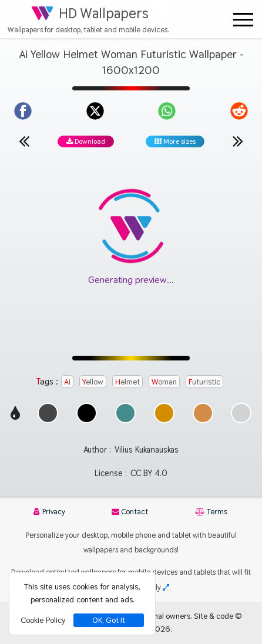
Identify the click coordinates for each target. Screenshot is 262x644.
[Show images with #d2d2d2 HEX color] (241, 420)
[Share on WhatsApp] (167, 111)
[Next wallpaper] (238, 141)
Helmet (127, 382)
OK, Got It (109, 620)
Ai (67, 382)
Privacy (49, 512)
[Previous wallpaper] (24, 141)
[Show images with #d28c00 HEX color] (164, 420)
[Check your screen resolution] (166, 587)
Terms (211, 512)
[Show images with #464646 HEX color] (48, 420)
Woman (164, 382)
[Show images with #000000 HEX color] (87, 420)
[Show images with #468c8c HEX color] (125, 420)
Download (86, 141)
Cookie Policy (43, 620)
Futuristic (204, 382)
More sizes (175, 141)
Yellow (93, 382)
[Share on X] (95, 111)
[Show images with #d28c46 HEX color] (203, 420)
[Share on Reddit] (239, 111)
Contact (130, 512)
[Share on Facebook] (23, 111)
